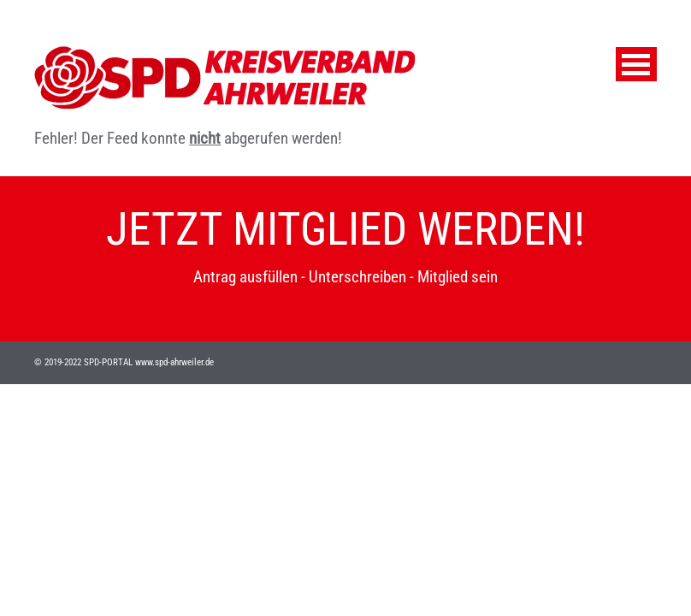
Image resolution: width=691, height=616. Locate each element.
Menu (636, 64)
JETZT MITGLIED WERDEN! (345, 229)
